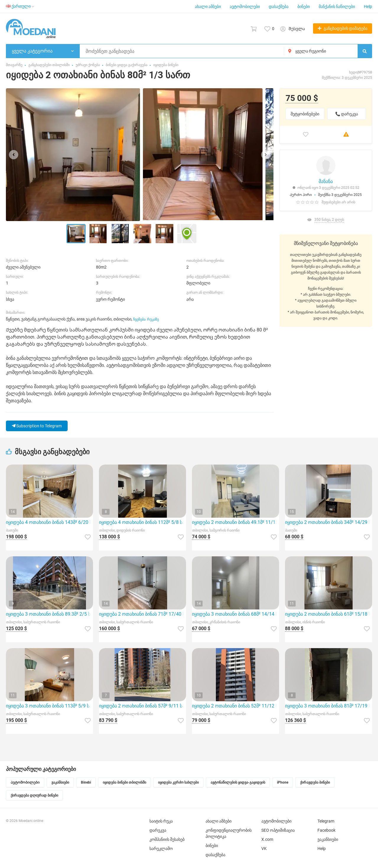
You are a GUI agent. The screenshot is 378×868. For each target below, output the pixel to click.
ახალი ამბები (208, 6)
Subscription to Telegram (37, 426)
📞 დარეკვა (347, 114)
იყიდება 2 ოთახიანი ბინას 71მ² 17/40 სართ (142, 614)
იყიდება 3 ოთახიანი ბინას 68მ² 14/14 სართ (236, 614)
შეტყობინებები (305, 114)
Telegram (326, 821)
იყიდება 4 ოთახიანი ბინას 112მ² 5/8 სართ (142, 522)
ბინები (304, 6)
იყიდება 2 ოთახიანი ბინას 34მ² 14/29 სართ (329, 522)
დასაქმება (279, 6)
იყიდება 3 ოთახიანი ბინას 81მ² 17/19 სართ (329, 706)
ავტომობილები (245, 6)
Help (368, 6)
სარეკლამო (161, 849)
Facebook (326, 830)
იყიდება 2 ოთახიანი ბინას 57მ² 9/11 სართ (142, 706)
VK (264, 849)
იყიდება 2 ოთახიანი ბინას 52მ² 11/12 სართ (236, 706)
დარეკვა (158, 830)
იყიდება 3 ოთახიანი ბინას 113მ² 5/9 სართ (49, 706)
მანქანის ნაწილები (337, 6)
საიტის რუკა (161, 821)
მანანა (326, 181)
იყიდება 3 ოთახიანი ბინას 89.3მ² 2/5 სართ (49, 614)
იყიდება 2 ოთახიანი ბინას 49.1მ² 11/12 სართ (236, 522)
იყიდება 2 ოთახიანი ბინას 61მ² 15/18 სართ (329, 614)
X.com (267, 839)
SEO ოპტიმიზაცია (278, 830)
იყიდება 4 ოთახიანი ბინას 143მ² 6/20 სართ (49, 522)
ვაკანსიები (328, 839)
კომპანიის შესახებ (167, 839)
